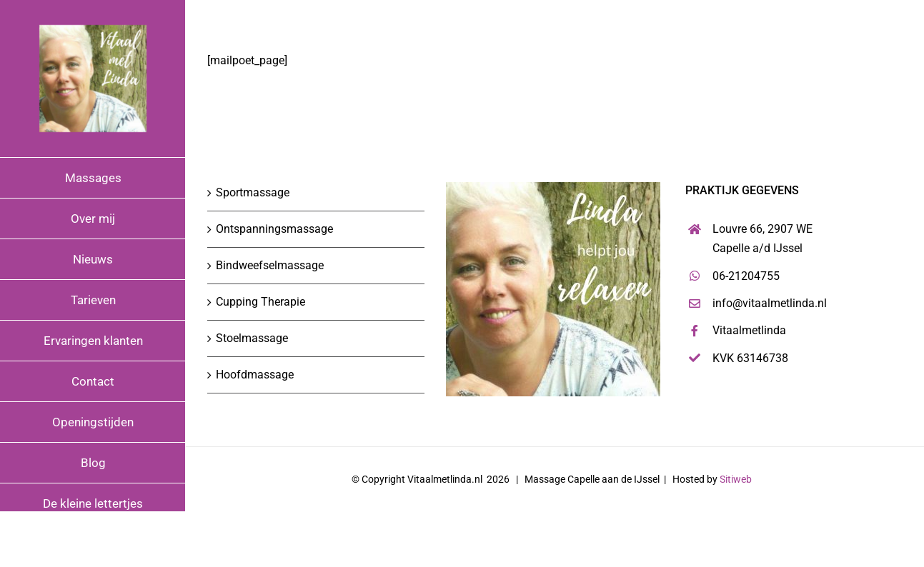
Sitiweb (736, 479)
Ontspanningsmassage (274, 229)
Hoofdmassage (255, 375)
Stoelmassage (252, 338)
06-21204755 (746, 276)
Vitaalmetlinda (749, 330)
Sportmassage (253, 192)
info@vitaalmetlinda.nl (770, 303)
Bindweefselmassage (270, 265)
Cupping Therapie (260, 302)
